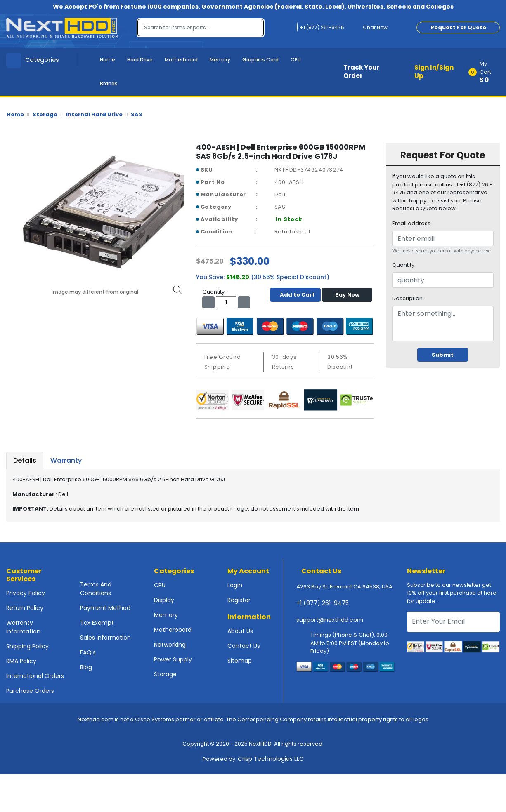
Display (164, 600)
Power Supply (173, 659)
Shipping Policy (27, 646)
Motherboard (181, 60)
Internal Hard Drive (94, 114)
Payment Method (105, 608)
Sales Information (105, 638)
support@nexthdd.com (330, 620)
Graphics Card (260, 60)
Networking (170, 645)
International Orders (35, 676)
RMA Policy (21, 661)
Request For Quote (458, 27)
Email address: (412, 223)
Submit (443, 355)
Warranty (66, 460)
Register (239, 600)
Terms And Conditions (96, 589)
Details (25, 460)
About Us (240, 631)
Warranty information (23, 627)
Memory (220, 60)
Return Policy (25, 608)
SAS (137, 114)
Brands (109, 84)
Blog (86, 667)
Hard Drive (140, 60)
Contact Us (244, 646)
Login (235, 585)
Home (108, 60)
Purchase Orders (30, 691)
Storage (45, 114)
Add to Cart (295, 295)
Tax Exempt (97, 623)
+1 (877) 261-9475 (323, 603)
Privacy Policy (26, 593)
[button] (487, 72)
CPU (296, 60)
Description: (408, 298)
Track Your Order (362, 72)
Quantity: (404, 265)
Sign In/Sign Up (434, 72)
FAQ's (88, 652)
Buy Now (347, 295)
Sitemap (240, 661)
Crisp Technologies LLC (271, 759)
